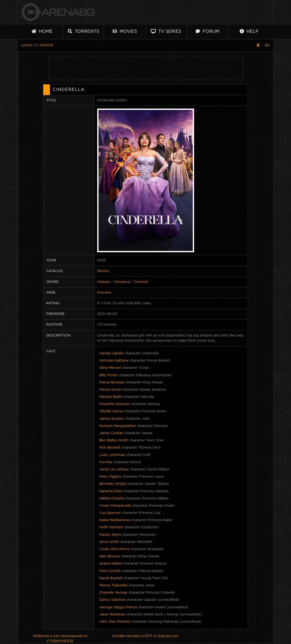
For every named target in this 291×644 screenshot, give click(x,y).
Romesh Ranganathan (118, 426)
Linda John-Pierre (114, 549)
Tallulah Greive (111, 411)
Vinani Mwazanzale (115, 506)
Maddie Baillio (111, 397)
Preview (104, 293)
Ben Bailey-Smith (114, 440)
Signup (47, 45)
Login (27, 45)
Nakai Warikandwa (115, 520)
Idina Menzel (110, 368)
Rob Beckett (110, 448)
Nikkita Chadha (112, 499)
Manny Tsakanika (113, 585)
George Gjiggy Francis (118, 607)
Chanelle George (113, 593)
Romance (122, 282)
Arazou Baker (111, 564)
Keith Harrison (111, 527)
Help (249, 31)
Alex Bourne (110, 556)
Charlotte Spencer (115, 404)
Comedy (141, 282)
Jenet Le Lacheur (114, 469)
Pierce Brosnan (112, 383)
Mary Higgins (110, 477)
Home (42, 31)
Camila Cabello (112, 353)
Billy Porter (109, 375)
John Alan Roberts (115, 622)
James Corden (111, 433)
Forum (208, 31)
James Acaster (112, 419)
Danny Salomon (113, 600)
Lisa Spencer (110, 513)
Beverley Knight (113, 484)
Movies (125, 31)
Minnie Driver (111, 390)
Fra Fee (106, 462)
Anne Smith (109, 542)
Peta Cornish (110, 571)
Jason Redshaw (112, 615)
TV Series (166, 31)
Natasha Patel (111, 491)
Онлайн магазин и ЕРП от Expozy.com (145, 636)
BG (267, 45)
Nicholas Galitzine (114, 361)
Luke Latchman (112, 455)
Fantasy (104, 282)
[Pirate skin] (258, 45)
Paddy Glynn (110, 535)
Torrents (83, 31)
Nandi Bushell (111, 578)
